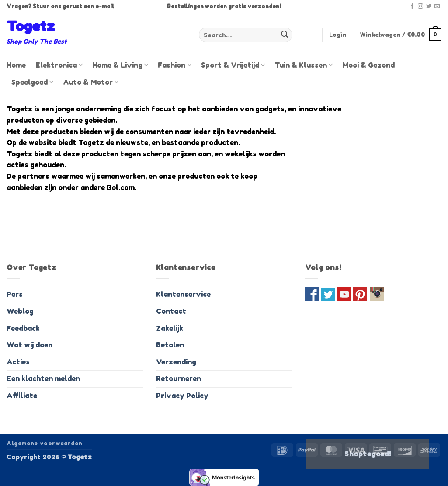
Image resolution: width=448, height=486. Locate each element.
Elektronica (59, 65)
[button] (338, 35)
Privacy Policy (182, 396)
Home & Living (120, 65)
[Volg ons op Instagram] (420, 7)
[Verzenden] (285, 35)
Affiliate (22, 396)
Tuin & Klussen (304, 65)
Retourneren (179, 378)
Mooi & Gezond (368, 65)
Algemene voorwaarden (44, 443)
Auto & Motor (91, 82)
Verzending (176, 362)
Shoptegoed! (368, 454)
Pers (15, 294)
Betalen (170, 345)
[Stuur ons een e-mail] (437, 7)
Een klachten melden (43, 378)
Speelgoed (32, 82)
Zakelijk (170, 328)
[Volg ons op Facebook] (412, 7)
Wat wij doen (30, 345)
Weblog (20, 311)
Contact (171, 311)
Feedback (23, 328)
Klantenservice (183, 294)
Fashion (174, 65)
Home (16, 65)
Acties (18, 362)
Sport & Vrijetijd (233, 65)
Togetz (31, 26)
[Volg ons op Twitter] (429, 7)
